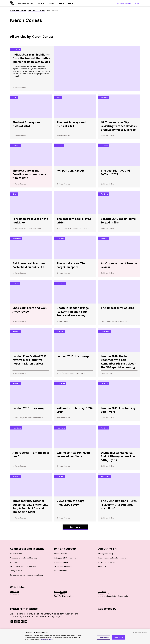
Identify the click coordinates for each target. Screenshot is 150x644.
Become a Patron (61, 554)
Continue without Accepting (141, 632)
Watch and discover (26, 3)
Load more (75, 527)
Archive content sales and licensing (24, 558)
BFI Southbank (60, 592)
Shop (136, 3)
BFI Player (14, 592)
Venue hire (14, 562)
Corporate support (61, 562)
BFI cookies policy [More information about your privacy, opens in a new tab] (47, 640)
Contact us (102, 566)
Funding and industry (66, 3)
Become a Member (124, 3)
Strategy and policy (106, 554)
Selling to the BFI (17, 571)
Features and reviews (36, 10)
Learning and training (46, 3)
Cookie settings (104, 637)
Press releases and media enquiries (112, 558)
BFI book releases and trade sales (23, 566)
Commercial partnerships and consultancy (26, 575)
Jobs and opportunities (107, 562)
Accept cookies (119, 637)
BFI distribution (16, 554)
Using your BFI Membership (65, 558)
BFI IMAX (102, 592)
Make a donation (61, 571)
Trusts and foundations (63, 566)
